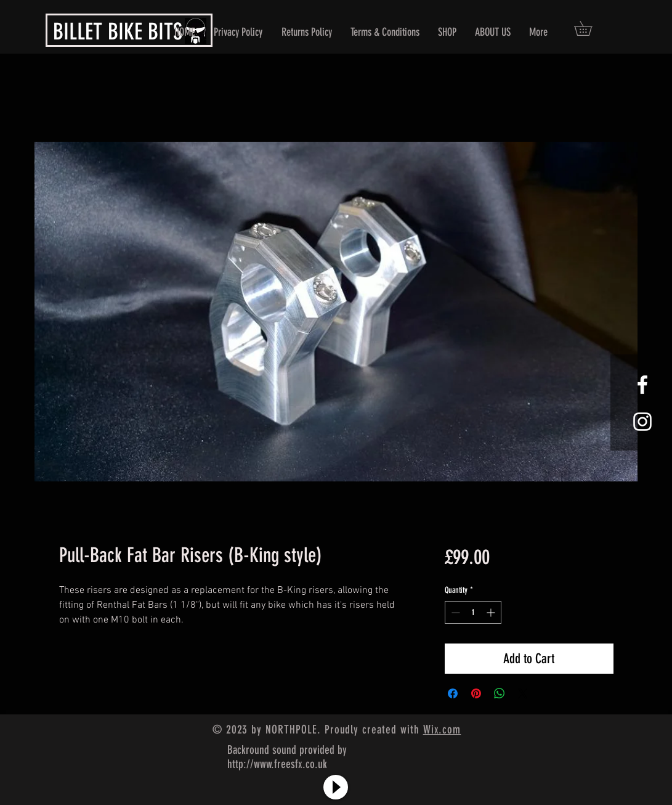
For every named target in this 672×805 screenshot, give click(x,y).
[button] (590, 28)
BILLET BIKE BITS (118, 31)
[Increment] (492, 612)
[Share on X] (523, 693)
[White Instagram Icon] (642, 422)
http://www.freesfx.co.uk (277, 764)
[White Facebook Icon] (642, 385)
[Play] (336, 787)
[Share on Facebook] (453, 693)
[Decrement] (454, 612)
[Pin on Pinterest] (476, 693)
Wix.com (442, 729)
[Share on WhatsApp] (500, 693)
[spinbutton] (473, 612)
